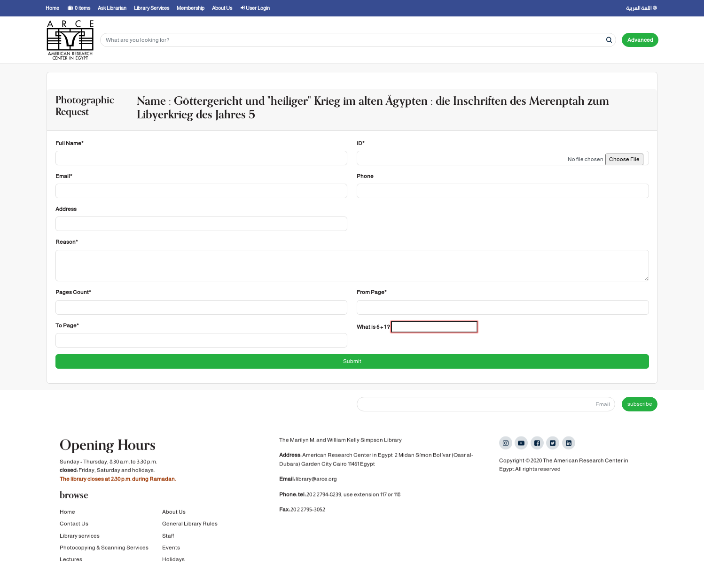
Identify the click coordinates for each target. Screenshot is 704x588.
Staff (168, 535)
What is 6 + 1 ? (373, 327)
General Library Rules (190, 524)
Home (67, 512)
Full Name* (70, 143)
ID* (361, 143)
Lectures (71, 559)
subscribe (640, 404)
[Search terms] (358, 40)
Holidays (173, 559)
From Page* (372, 292)
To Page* (67, 325)
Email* (64, 176)
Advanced (640, 40)
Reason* (67, 242)
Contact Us (74, 524)
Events (171, 548)
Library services (80, 535)
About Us (174, 512)
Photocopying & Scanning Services (104, 548)
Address (66, 209)
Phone (365, 176)
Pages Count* (73, 292)
